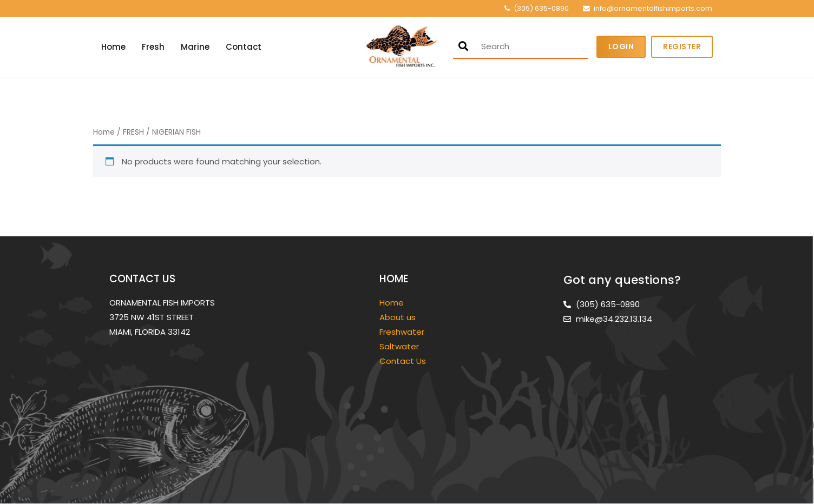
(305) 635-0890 (541, 8)
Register (682, 47)
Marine (195, 47)
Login (621, 47)
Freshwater (403, 332)
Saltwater (400, 346)
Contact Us (403, 361)
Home (113, 47)
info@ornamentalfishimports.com (653, 8)
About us (398, 317)
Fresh (153, 47)
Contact (244, 47)
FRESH (133, 132)
